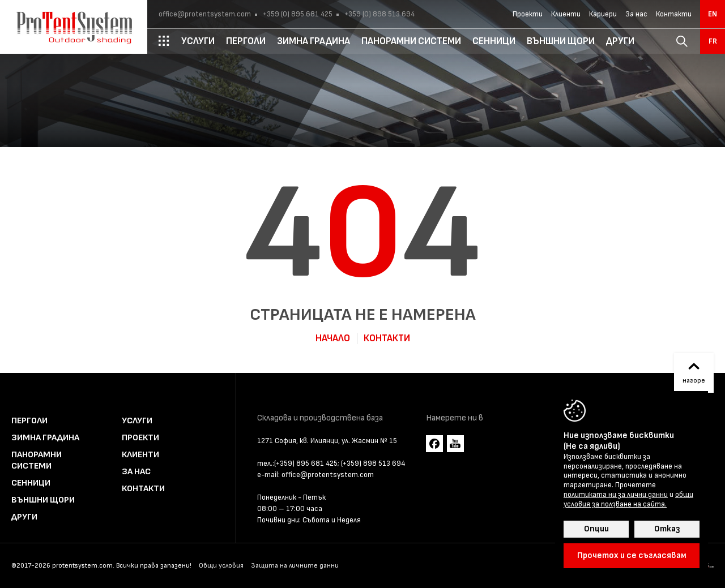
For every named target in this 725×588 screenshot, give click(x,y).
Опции (596, 529)
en (713, 14)
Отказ (667, 529)
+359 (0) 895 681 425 (297, 14)
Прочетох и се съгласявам (632, 555)
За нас (636, 14)
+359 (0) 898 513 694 (379, 14)
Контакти (674, 14)
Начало (333, 338)
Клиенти (566, 14)
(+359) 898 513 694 (373, 463)
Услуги (137, 421)
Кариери (603, 14)
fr (713, 41)
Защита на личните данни (295, 566)
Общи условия (221, 566)
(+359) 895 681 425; (307, 463)
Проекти (528, 14)
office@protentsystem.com (205, 14)
